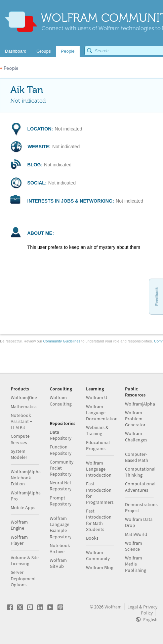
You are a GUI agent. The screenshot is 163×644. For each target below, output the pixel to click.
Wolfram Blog (100, 568)
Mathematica (24, 407)
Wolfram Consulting (61, 400)
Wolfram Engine (19, 525)
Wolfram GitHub (58, 563)
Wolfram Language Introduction (99, 469)
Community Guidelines (62, 341)
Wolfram (113, 607)
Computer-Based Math (137, 457)
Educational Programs (98, 445)
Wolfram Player (19, 540)
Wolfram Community (98, 555)
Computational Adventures (140, 487)
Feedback (157, 296)
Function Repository (61, 450)
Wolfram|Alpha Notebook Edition (26, 478)
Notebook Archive (60, 548)
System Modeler (19, 454)
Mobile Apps (23, 507)
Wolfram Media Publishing (136, 564)
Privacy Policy (149, 610)
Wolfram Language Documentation (102, 413)
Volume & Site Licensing (25, 560)
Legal (133, 607)
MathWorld (136, 534)
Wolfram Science (134, 546)
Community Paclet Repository (62, 468)
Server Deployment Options (23, 578)
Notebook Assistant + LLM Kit (22, 421)
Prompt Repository (61, 501)
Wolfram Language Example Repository (61, 527)
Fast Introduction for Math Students (99, 520)
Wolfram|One (24, 397)
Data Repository (61, 435)
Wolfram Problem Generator (135, 419)
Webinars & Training (97, 430)
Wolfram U (97, 397)
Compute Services (20, 439)
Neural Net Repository (61, 486)
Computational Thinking (140, 472)
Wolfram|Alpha (140, 404)
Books (92, 538)
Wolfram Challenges (136, 436)
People (9, 68)
